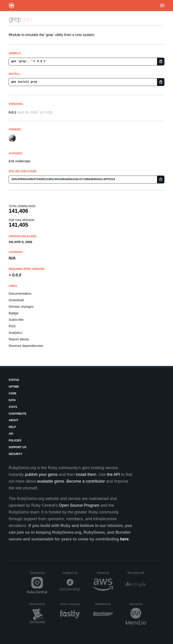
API (11, 434)
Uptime (14, 387)
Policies (15, 441)
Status (14, 380)
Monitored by (38, 604)
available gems (51, 481)
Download (16, 300)
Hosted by (105, 573)
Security (15, 454)
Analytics (15, 333)
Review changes (21, 306)
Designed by (71, 573)
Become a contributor (86, 481)
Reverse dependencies (26, 346)
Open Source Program (79, 505)
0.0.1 (12, 112)
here (125, 539)
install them (86, 475)
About (13, 420)
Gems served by (70, 604)
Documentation (20, 293)
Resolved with (137, 573)
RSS (12, 326)
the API (114, 475)
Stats (13, 407)
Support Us (17, 447)
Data (12, 400)
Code (13, 393)
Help (12, 427)
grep (15, 19)
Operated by (39, 574)
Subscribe (16, 320)
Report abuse (19, 339)
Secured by (138, 604)
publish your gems (41, 475)
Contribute (17, 414)
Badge (13, 313)
